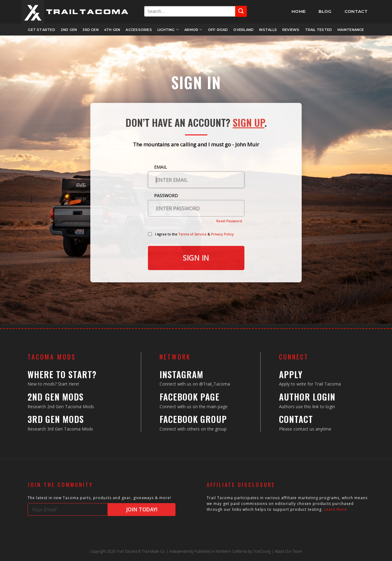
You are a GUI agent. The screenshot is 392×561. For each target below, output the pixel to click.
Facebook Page (190, 397)
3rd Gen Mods (56, 419)
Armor (193, 30)
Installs (268, 30)
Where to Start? (62, 374)
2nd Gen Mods (56, 397)
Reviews (291, 30)
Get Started (41, 30)
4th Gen (112, 30)
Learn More (335, 509)
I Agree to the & (194, 234)
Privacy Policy (222, 234)
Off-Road (218, 30)
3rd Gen (90, 30)
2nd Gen (69, 30)
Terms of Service (192, 234)
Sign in (196, 258)
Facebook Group (193, 419)
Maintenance (351, 30)
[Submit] (241, 11)
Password (166, 196)
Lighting (168, 30)
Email (160, 167)
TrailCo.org (262, 551)
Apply (291, 374)
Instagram (181, 374)
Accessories (139, 30)
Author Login (307, 397)
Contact (296, 419)
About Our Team (288, 551)
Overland (243, 30)
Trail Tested (319, 30)
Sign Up (249, 122)
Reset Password (229, 221)
